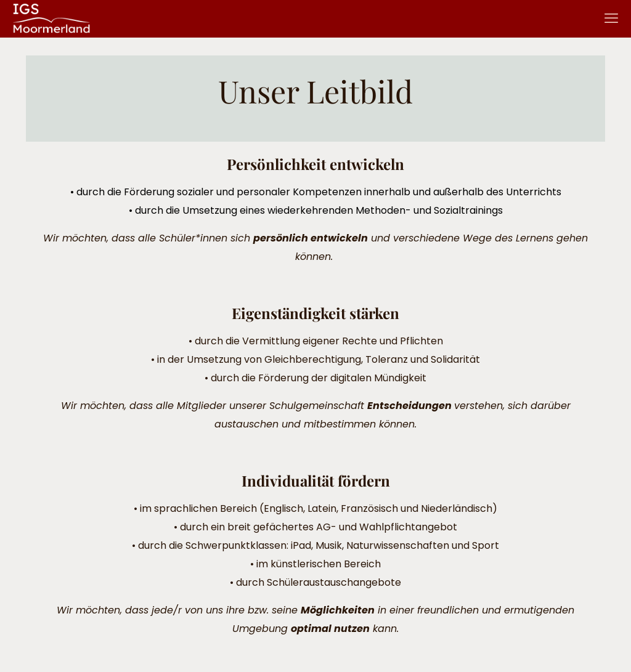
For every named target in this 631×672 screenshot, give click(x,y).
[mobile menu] (611, 18)
